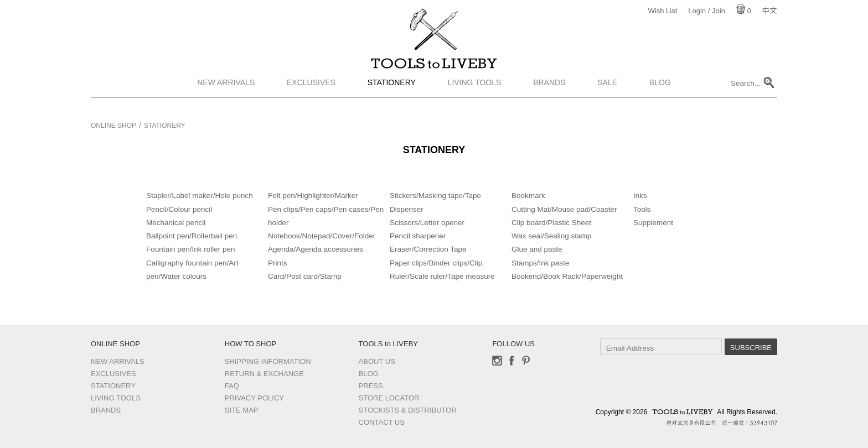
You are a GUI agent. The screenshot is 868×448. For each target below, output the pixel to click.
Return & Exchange (264, 374)
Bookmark (528, 196)
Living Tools (475, 96)
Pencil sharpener (418, 236)
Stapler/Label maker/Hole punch (200, 196)
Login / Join (707, 11)
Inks (640, 196)
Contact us (382, 422)
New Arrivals (226, 96)
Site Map (242, 410)
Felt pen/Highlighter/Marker (313, 196)
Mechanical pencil (176, 223)
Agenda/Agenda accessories (316, 249)
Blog (660, 96)
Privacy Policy (254, 398)
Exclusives (311, 96)
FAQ (232, 386)
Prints (278, 263)
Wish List (663, 11)
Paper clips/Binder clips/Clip (436, 263)
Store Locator (389, 398)
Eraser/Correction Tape (428, 249)
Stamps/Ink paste (540, 263)
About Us (377, 361)
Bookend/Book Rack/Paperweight (567, 276)
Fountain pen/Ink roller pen (191, 249)
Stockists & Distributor (408, 410)
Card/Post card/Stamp (305, 276)
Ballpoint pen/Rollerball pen (192, 236)
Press (371, 386)
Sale (607, 96)
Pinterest (526, 361)
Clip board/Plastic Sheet (551, 223)
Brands (549, 96)
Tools (642, 209)
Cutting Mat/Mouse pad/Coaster (564, 209)
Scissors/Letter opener (427, 223)
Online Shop (113, 126)
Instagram (497, 361)
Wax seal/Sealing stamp (551, 236)
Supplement (653, 223)
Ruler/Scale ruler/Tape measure (442, 276)
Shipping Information (268, 361)
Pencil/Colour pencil (179, 209)
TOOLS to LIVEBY (434, 70)
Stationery (392, 96)
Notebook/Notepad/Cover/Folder (322, 236)
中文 (769, 11)
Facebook (512, 361)
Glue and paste (537, 249)
